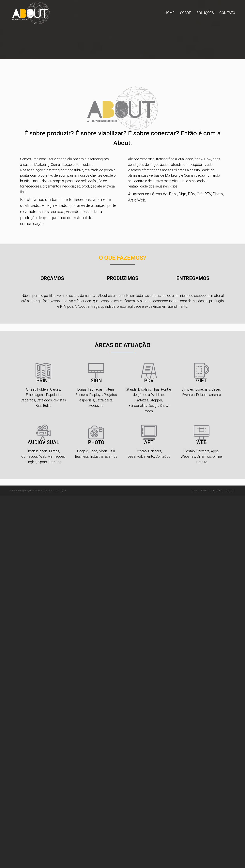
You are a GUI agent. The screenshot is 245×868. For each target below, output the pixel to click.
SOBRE (185, 13)
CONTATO (227, 13)
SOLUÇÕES (205, 13)
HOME (170, 13)
